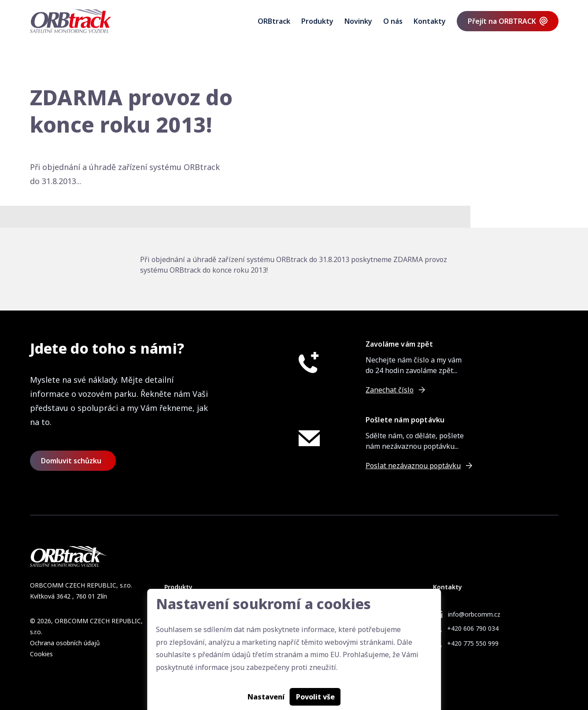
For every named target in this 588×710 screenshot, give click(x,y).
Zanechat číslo (390, 390)
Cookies (41, 654)
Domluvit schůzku (71, 461)
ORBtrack (274, 21)
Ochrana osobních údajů (65, 643)
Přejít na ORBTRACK (502, 21)
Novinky (358, 21)
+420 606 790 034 (473, 628)
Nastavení (266, 697)
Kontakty (430, 21)
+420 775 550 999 (473, 643)
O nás (393, 21)
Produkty (317, 21)
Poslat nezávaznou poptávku (413, 466)
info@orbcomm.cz (474, 614)
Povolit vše (315, 697)
